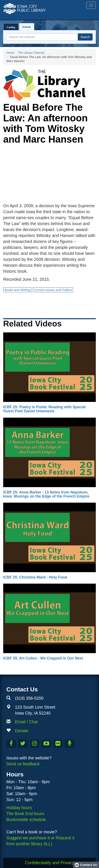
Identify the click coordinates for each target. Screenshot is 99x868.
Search (85, 37)
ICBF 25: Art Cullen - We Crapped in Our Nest (43, 658)
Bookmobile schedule (26, 820)
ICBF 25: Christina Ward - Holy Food (35, 577)
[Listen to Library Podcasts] (70, 744)
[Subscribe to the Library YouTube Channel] (46, 744)
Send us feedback (23, 764)
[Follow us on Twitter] (23, 744)
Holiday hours (19, 808)
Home (10, 53)
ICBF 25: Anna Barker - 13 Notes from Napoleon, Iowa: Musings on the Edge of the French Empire (46, 494)
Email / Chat (26, 722)
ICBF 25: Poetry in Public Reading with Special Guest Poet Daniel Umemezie (44, 409)
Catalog (11, 27)
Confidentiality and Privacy (50, 863)
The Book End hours (25, 814)
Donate (22, 731)
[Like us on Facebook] (11, 744)
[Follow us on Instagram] (35, 744)
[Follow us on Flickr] (58, 744)
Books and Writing (17, 290)
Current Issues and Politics (53, 290)
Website (28, 26)
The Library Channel (31, 53)
